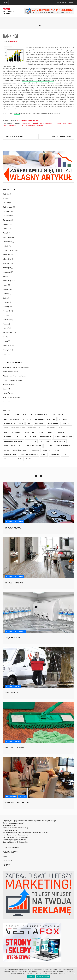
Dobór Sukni (7, 389)
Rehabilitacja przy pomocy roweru (15, 840)
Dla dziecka (7, 216)
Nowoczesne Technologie (12, 398)
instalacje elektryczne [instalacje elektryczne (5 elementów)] (15, 428)
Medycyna (6, 272)
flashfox (13, 42)
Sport (5, 337)
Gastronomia (7, 242)
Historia (6, 246)
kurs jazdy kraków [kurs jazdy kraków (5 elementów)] (56, 432)
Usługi (5, 354)
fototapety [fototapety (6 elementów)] (53, 424)
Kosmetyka (7, 268)
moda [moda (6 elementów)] (20, 437)
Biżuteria (6, 203)
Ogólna (5, 298)
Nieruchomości (8, 289)
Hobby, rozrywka (9, 250)
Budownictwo (8, 207)
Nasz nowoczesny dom (14, 583)
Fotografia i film (8, 237)
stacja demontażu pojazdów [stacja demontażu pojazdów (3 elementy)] (16, 450)
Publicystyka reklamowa (61, 137)
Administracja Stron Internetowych (15, 376)
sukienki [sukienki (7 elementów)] (36, 450)
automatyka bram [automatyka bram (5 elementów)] (12, 415)
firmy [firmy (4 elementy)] (29, 424)
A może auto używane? (15, 137)
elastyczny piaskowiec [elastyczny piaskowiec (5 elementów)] (45, 419)
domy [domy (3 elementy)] (30, 419)
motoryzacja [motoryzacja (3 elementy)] (45, 437)
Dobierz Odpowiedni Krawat (13, 380)
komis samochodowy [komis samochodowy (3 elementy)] (13, 432)
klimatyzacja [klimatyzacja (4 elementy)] (65, 428)
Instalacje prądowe (13, 528)
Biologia (6, 194)
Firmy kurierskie (11, 693)
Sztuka (5, 341)
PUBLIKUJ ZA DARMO (11, 852)
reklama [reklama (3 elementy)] (48, 446)
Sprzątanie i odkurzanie (14, 748)
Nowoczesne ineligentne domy (17, 803)
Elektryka (6, 224)
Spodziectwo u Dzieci (11, 372)
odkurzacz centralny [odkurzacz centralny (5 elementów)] (14, 441)
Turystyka (6, 350)
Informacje (22, 120)
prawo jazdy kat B (64, 123)
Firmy (5, 233)
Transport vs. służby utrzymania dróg (16, 828)
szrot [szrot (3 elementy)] (44, 455)
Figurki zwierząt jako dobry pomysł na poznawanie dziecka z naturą (26, 833)
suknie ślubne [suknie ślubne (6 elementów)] (10, 455)
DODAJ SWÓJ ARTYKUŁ (11, 848)
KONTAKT (6, 865)
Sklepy (5, 328)
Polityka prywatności (43, 977)
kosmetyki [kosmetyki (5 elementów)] (30, 432)
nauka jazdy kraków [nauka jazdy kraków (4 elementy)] (63, 437)
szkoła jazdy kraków (34, 125)
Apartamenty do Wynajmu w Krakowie (16, 367)
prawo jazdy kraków (14, 125)
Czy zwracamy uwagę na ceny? (14, 823)
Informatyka (7, 259)
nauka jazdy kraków (31, 123)
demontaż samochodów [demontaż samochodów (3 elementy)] (14, 419)
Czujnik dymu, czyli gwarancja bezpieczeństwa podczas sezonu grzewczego (30, 821)
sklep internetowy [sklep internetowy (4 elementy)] (63, 446)
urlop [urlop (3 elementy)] (65, 455)
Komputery (7, 263)
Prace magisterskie (10, 825)
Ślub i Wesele (8, 333)
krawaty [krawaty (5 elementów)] (41, 432)
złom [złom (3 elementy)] (20, 459)
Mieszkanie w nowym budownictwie (15, 835)
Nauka (5, 285)
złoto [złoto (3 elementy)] (28, 459)
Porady (5, 302)
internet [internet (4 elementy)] (32, 428)
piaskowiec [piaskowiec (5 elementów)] (45, 441)
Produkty (6, 307)
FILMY (5, 856)
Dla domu (6, 211)
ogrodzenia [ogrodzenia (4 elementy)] (31, 441)
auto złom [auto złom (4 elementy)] (27, 415)
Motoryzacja (33, 120)
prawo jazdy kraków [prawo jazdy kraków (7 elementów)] (32, 446)
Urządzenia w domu (13, 638)
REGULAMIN (7, 861)
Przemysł (6, 311)
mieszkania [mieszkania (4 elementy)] (9, 437)
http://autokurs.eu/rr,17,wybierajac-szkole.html (38, 81)
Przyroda (6, 315)
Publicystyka (7, 320)
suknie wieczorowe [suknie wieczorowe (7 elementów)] (51, 450)
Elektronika (7, 220)
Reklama (6, 324)
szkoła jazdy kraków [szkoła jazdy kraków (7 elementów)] (29, 455)
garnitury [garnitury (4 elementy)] (66, 424)
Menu (6, 2)
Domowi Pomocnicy (10, 402)
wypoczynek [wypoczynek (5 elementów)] (9, 459)
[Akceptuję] (75, 974)
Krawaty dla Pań (9, 385)
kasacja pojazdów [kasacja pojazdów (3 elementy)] (47, 428)
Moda (5, 276)
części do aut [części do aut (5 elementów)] (41, 415)
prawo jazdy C (47, 123)
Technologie (7, 346)
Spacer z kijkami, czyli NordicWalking (16, 842)
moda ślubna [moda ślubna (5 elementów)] (31, 437)
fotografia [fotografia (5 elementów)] (40, 424)
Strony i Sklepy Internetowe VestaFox (4, 963)
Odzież (5, 294)
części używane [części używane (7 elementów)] (57, 415)
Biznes (5, 198)
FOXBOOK (7, 9)
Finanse (6, 229)
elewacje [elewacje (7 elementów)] (63, 419)
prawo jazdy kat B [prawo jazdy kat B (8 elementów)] (12, 446)
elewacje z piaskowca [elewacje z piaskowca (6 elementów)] (14, 424)
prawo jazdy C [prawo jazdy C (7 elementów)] (59, 441)
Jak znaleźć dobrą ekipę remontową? (16, 837)
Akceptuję (31, 977)
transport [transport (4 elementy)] (54, 455)
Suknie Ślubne (8, 393)
